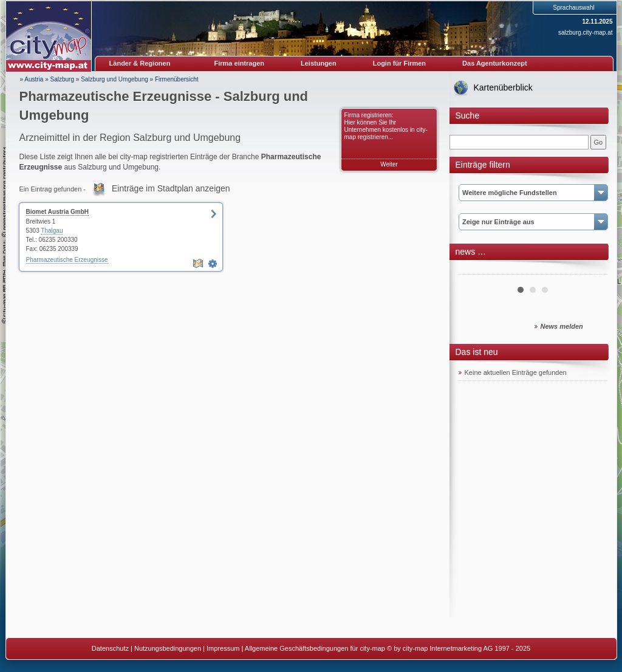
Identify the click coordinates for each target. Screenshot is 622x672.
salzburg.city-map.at (585, 33)
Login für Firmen (399, 63)
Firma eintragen (240, 63)
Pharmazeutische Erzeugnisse (67, 260)
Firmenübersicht (177, 79)
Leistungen (319, 63)
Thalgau (52, 231)
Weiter (389, 164)
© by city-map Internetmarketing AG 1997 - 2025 (459, 648)
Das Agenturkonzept (495, 63)
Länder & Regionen (140, 63)
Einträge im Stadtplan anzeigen (171, 188)
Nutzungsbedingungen (168, 648)
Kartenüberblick (503, 87)
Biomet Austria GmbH (58, 212)
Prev (474, 270)
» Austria (32, 79)
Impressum (223, 648)
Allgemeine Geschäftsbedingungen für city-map (315, 648)
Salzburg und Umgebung (114, 79)
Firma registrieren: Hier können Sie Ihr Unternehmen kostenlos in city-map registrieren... (386, 126)
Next (592, 270)
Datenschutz (110, 648)
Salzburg (62, 79)
